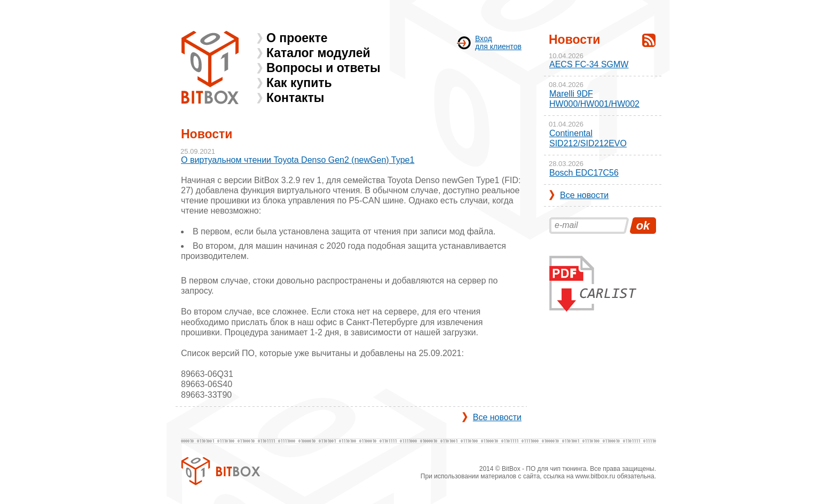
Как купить (299, 83)
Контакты (295, 98)
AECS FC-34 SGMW (589, 64)
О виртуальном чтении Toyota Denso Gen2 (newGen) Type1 (298, 160)
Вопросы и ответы (323, 68)
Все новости (497, 417)
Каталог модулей (318, 53)
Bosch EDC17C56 (584, 173)
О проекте (297, 38)
